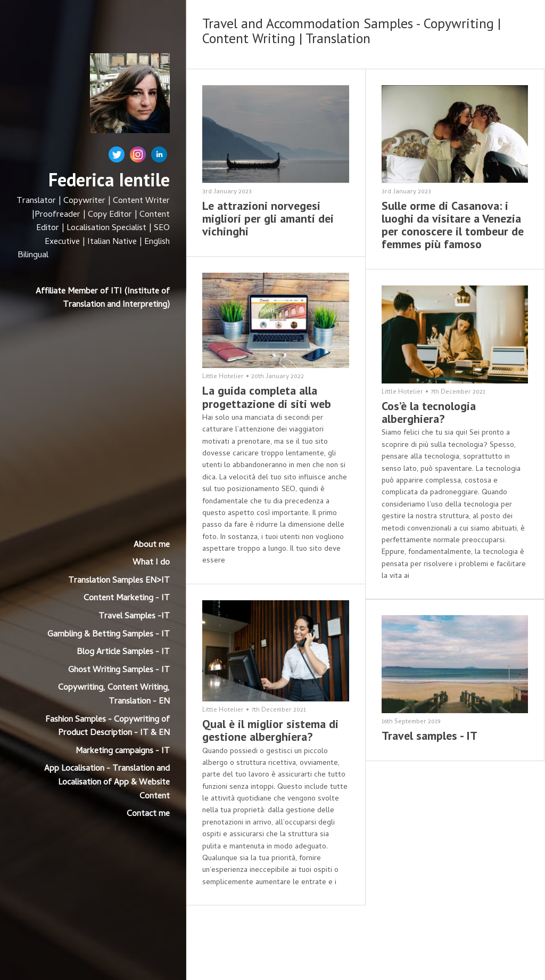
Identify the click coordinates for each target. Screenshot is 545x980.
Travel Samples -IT (134, 617)
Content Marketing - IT (127, 599)
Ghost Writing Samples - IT (119, 671)
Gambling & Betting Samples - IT (109, 635)
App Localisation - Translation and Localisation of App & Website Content (107, 783)
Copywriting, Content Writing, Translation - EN (114, 695)
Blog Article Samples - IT (123, 652)
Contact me (148, 814)
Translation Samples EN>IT (119, 581)
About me (152, 545)
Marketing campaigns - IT (123, 752)
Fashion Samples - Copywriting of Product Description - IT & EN (108, 727)
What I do (151, 563)
